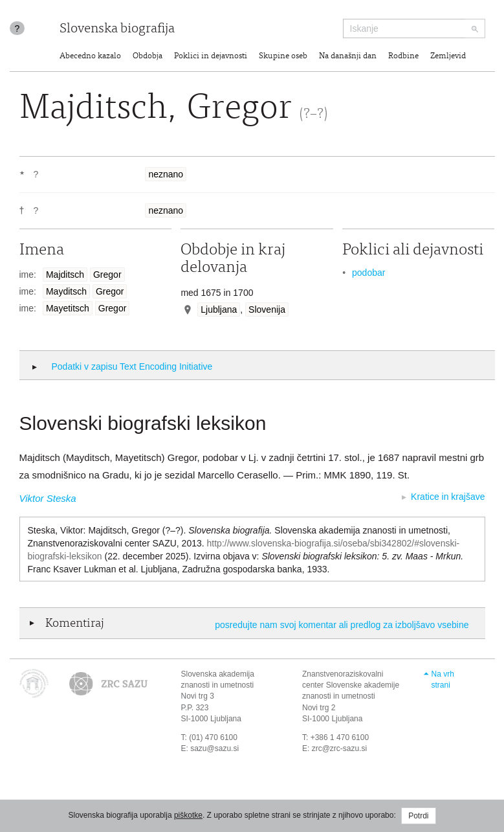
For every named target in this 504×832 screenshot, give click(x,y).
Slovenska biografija (117, 29)
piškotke (188, 815)
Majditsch (65, 275)
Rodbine (403, 57)
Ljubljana (219, 309)
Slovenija (267, 309)
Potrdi (418, 816)
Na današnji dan (348, 57)
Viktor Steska (48, 498)
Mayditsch (66, 291)
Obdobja (148, 57)
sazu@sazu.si (214, 748)
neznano (166, 174)
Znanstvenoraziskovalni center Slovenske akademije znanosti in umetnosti (351, 685)
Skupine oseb (283, 57)
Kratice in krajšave (448, 497)
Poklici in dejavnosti (211, 57)
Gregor (107, 275)
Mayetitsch (68, 308)
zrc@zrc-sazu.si (340, 748)
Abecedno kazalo (90, 57)
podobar (368, 273)
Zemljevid (448, 57)
